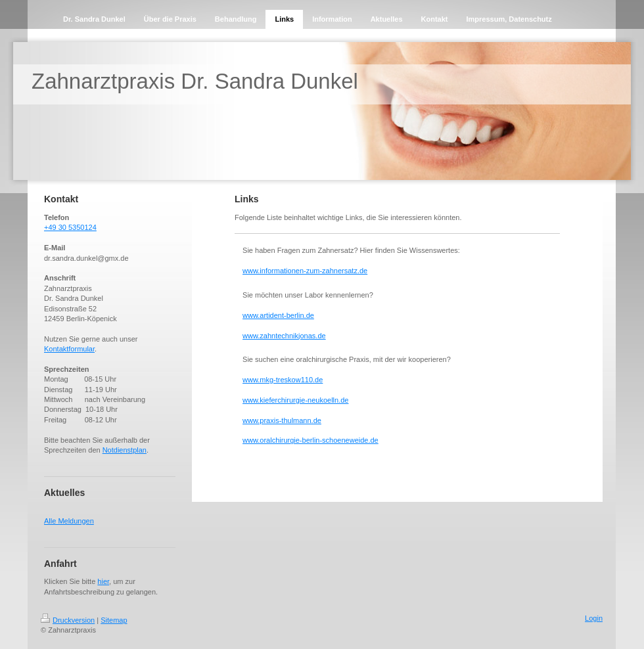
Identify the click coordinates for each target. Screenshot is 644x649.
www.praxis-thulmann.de (282, 420)
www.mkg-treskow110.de (283, 380)
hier (103, 581)
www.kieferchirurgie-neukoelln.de (295, 400)
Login (594, 618)
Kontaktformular (69, 349)
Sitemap (114, 620)
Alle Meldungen (69, 521)
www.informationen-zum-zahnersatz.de (305, 271)
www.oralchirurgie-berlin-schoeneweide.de (310, 440)
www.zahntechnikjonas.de (284, 336)
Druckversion (68, 620)
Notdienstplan (125, 450)
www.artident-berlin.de (278, 315)
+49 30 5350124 (70, 227)
